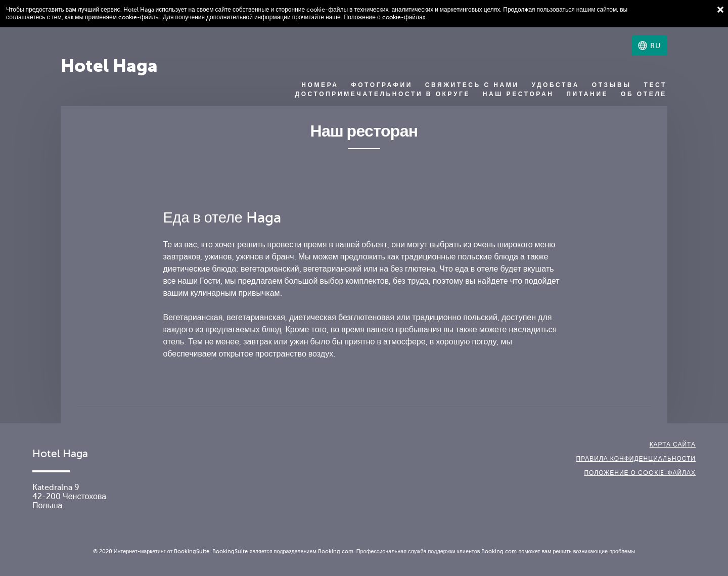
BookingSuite (192, 551)
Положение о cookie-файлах (385, 17)
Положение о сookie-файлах (640, 473)
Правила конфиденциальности (636, 459)
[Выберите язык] (649, 46)
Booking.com (336, 551)
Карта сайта (673, 445)
